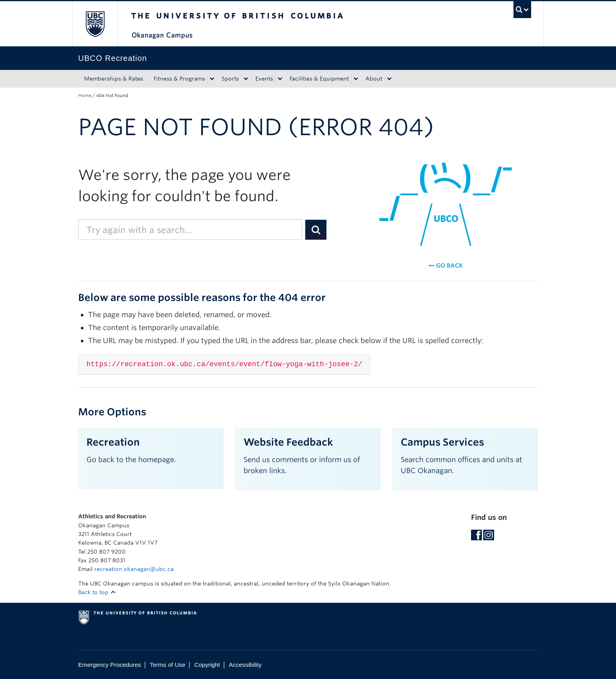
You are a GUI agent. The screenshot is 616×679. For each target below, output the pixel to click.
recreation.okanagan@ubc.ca (134, 569)
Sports (230, 79)
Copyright (207, 665)
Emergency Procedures (110, 665)
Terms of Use (168, 665)
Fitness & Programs (179, 79)
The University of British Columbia (95, 24)
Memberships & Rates (114, 79)
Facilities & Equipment (319, 79)
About (374, 79)
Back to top (97, 592)
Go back (446, 266)
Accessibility (245, 665)
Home (85, 95)
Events (264, 79)
